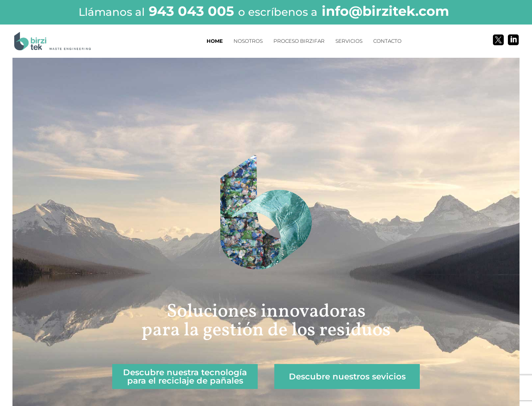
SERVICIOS (349, 41)
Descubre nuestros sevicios (347, 376)
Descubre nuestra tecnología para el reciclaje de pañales (185, 376)
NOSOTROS (248, 41)
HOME (215, 41)
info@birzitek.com (385, 11)
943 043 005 (191, 11)
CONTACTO (387, 41)
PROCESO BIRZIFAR (299, 41)
